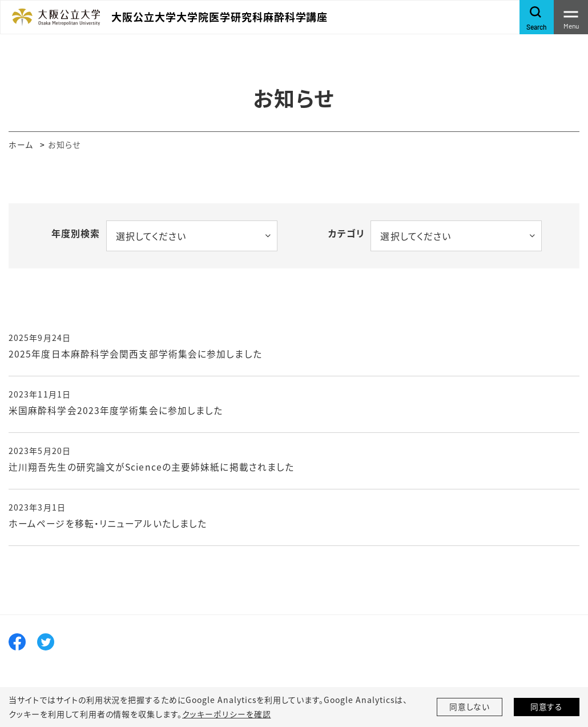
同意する (547, 707)
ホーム (21, 144)
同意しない (470, 707)
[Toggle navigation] (571, 17)
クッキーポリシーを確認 (226, 714)
